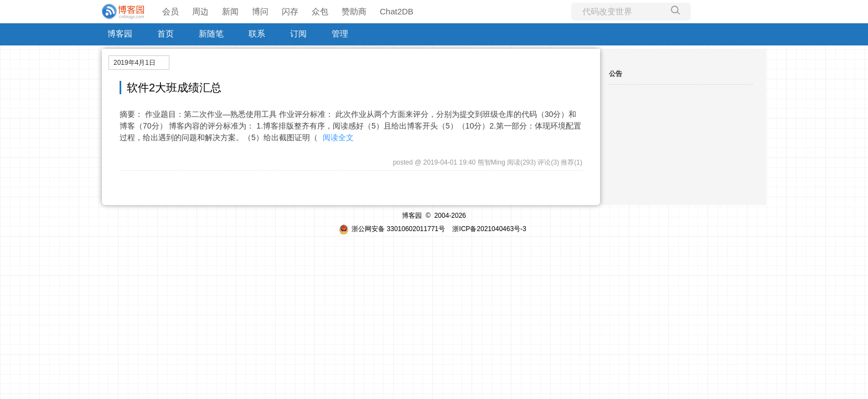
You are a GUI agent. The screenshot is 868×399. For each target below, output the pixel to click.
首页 (166, 34)
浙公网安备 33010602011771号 (392, 229)
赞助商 (354, 11)
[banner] (124, 12)
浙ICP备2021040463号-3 (489, 229)
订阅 (298, 34)
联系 (257, 34)
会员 (170, 11)
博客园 (120, 34)
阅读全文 (338, 137)
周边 (200, 11)
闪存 (290, 11)
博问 (260, 11)
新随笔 (211, 34)
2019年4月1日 (135, 63)
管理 (340, 34)
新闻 (230, 11)
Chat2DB (397, 11)
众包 (320, 11)
